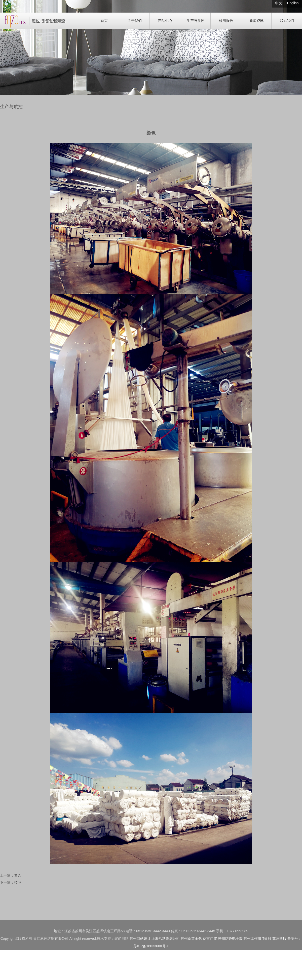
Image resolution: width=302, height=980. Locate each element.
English (293, 3)
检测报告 (226, 21)
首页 (104, 21)
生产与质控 (196, 21)
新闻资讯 (256, 21)
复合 (18, 875)
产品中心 (165, 21)
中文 (279, 3)
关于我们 (135, 21)
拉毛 (18, 882)
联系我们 (287, 21)
